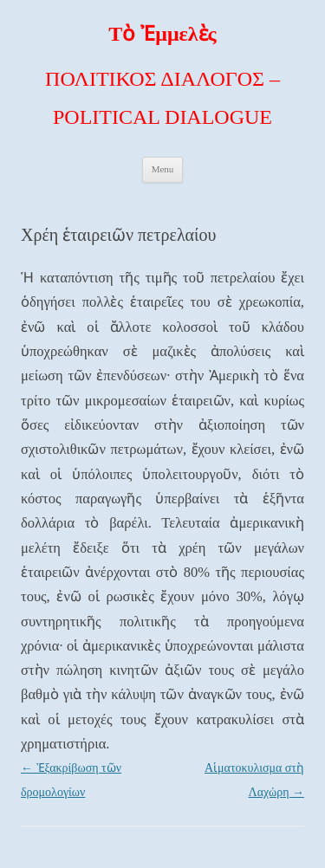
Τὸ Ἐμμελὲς (162, 34)
